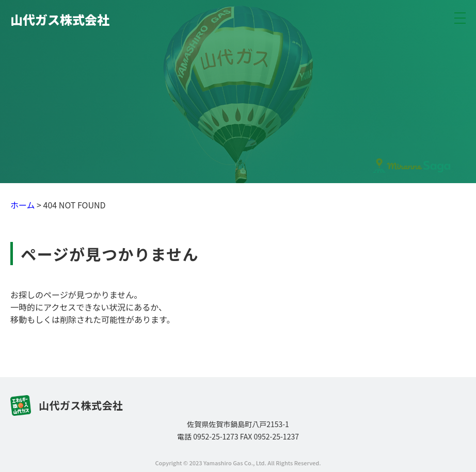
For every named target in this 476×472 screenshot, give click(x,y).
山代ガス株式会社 (60, 19)
